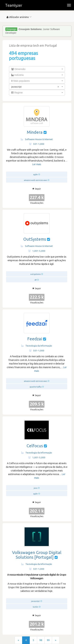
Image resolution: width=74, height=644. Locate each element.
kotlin (36, 607)
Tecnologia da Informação (37, 346)
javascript (35, 601)
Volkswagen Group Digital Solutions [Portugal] (37, 555)
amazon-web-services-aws (35, 180)
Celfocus (35, 446)
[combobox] (37, 69)
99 (48, 640)
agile (35, 174)
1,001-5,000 (37, 251)
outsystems (35, 274)
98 (41, 640)
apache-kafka (36, 387)
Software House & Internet (37, 139)
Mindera (35, 132)
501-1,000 (37, 144)
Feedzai (35, 339)
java (36, 488)
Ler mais (37, 164)
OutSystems (35, 239)
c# (35, 280)
